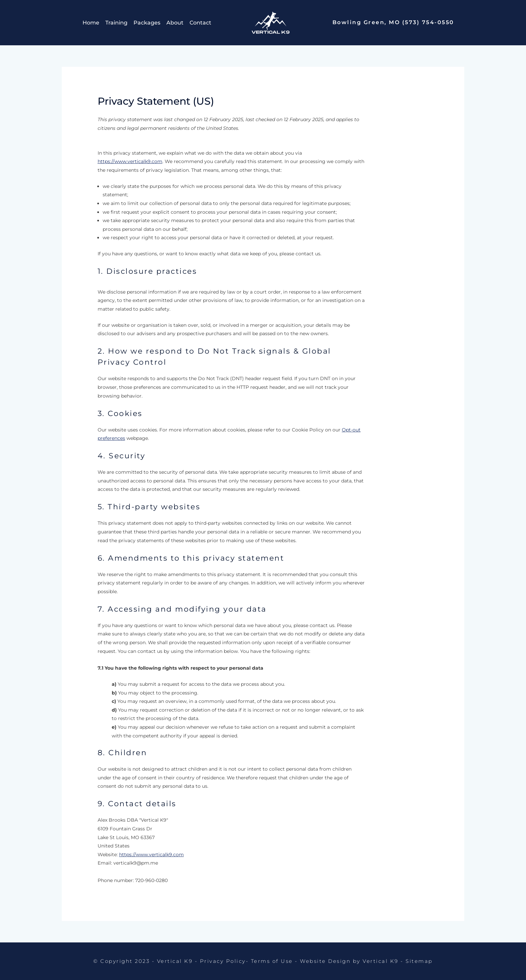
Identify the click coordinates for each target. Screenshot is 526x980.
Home (91, 23)
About (175, 23)
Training (116, 23)
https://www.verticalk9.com (130, 161)
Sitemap (419, 961)
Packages (147, 23)
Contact (200, 23)
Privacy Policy (223, 961)
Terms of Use (272, 961)
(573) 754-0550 (428, 22)
